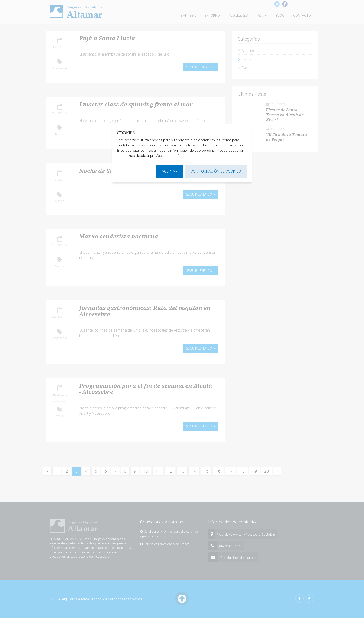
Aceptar (170, 171)
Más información (168, 156)
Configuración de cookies (216, 171)
